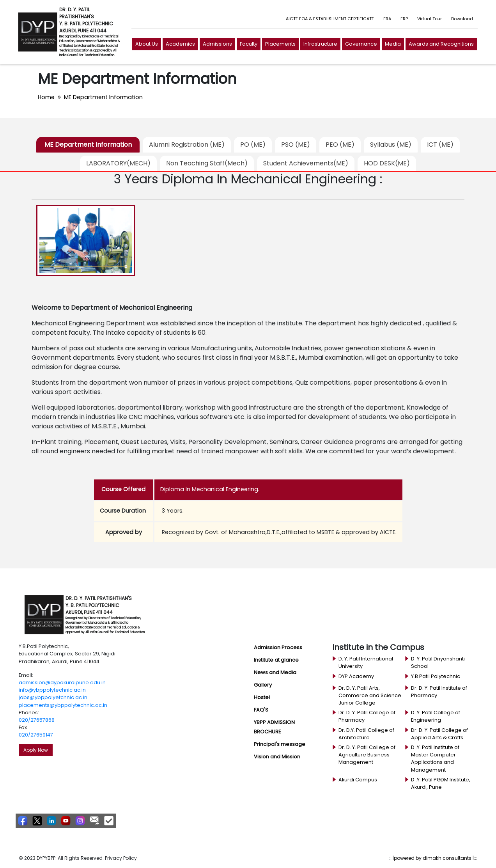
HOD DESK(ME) (387, 163)
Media (393, 44)
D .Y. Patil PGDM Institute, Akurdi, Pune (441, 783)
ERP (404, 19)
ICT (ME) (440, 145)
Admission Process (278, 647)
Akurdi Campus (358, 780)
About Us (147, 44)
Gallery (263, 685)
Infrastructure (320, 44)
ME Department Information (103, 97)
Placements (280, 44)
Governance (361, 44)
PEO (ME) (340, 145)
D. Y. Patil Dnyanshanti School (438, 662)
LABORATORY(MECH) (118, 163)
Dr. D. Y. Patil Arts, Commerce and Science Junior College (370, 695)
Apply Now (36, 750)
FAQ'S (261, 710)
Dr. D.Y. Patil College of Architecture (366, 734)
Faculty (249, 44)
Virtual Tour (430, 19)
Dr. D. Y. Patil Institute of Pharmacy (439, 692)
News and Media (275, 672)
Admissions (217, 44)
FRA (387, 19)
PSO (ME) (296, 145)
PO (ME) (253, 145)
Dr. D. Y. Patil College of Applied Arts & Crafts (439, 734)
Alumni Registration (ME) (187, 145)
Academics (180, 44)
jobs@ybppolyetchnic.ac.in (53, 697)
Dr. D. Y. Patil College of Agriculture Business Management (367, 755)
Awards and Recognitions (441, 44)
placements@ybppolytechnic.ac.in (63, 705)
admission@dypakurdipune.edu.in (62, 683)
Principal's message (280, 744)
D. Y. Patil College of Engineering (436, 716)
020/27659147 (36, 735)
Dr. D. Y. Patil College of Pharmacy (367, 716)
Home (46, 97)
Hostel (262, 697)
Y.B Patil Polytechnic (436, 676)
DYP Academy (356, 676)
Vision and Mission (277, 757)
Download (462, 19)
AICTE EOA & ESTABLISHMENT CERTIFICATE (330, 19)
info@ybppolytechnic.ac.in (52, 690)
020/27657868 (37, 720)
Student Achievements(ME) (306, 163)
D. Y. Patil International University (366, 662)
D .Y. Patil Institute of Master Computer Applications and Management (435, 759)
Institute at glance (276, 660)
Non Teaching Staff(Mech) (207, 163)
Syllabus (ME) (391, 145)
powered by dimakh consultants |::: (436, 858)
